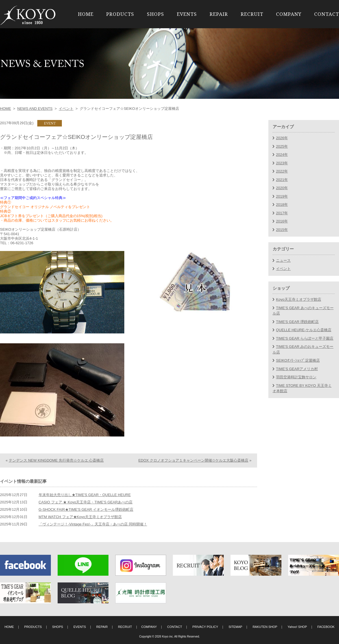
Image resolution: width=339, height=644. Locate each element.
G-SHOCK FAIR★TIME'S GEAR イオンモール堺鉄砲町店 (86, 509)
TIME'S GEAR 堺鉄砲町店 (297, 322)
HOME (86, 14)
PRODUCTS (120, 14)
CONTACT (327, 14)
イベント (66, 109)
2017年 (282, 213)
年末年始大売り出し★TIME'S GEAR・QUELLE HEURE (85, 495)
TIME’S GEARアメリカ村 (297, 369)
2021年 (282, 180)
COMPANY (289, 14)
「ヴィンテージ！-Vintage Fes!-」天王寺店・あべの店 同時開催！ (93, 524)
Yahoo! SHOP (297, 627)
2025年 (282, 146)
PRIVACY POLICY (205, 627)
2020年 (282, 188)
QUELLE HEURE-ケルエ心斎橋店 (304, 330)
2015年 (282, 230)
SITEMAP (235, 627)
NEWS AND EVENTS (35, 109)
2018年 (282, 205)
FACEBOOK (326, 627)
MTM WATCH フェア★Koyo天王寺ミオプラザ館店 (80, 517)
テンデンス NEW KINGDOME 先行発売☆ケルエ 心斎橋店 (56, 460)
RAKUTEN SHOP (265, 627)
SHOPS (156, 14)
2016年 (282, 221)
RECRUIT (252, 14)
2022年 (282, 171)
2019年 (282, 196)
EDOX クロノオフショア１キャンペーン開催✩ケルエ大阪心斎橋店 (193, 460)
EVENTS (187, 14)
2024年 (282, 155)
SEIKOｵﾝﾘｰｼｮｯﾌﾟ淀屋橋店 (298, 360)
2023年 (282, 163)
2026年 (282, 138)
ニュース (283, 260)
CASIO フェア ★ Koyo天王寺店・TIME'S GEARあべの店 (86, 502)
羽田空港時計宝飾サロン (296, 377)
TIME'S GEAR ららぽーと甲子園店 (305, 338)
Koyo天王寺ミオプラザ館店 (299, 299)
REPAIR (219, 14)
